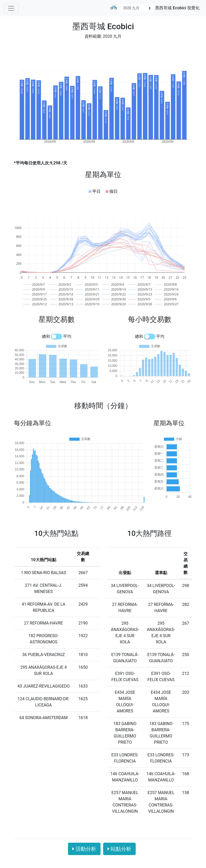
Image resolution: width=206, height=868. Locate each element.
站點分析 (119, 849)
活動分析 (84, 849)
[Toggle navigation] (11, 8)
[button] (95, 192)
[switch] (57, 337)
